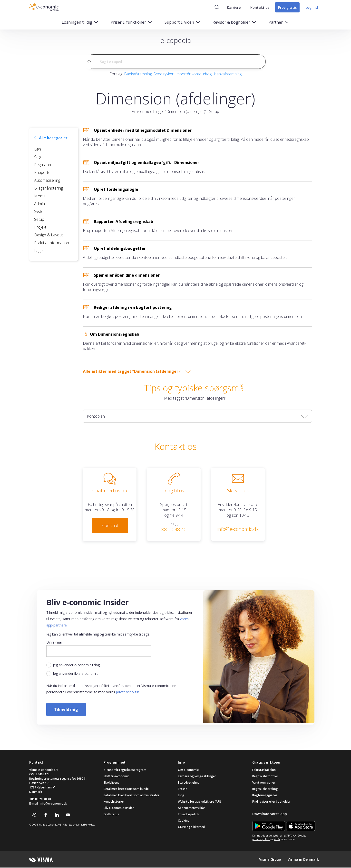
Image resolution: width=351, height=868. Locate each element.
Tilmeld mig (66, 710)
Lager (39, 251)
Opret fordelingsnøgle (116, 190)
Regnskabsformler (265, 777)
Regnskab (43, 165)
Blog (181, 796)
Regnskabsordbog (265, 789)
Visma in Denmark (303, 860)
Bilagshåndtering (49, 188)
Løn (38, 149)
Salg (38, 157)
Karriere (232, 7)
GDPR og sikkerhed (191, 827)
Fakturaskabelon (264, 770)
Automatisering (47, 181)
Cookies (184, 821)
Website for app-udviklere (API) (200, 802)
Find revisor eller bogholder (271, 802)
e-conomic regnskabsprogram (125, 770)
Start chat (110, 526)
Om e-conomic (188, 770)
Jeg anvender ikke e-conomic (76, 674)
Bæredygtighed (189, 783)
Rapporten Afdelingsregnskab (123, 222)
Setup (39, 220)
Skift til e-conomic (116, 777)
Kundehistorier (114, 802)
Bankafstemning (138, 74)
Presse (183, 789)
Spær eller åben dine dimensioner (127, 275)
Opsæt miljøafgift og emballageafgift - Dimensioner (146, 163)
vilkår (277, 840)
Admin (39, 204)
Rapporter (43, 173)
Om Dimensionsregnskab (115, 334)
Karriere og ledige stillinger (197, 777)
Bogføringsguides (265, 796)
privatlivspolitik (127, 692)
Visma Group (270, 860)
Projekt (40, 227)
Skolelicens (111, 783)
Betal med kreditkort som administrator (132, 796)
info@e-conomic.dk (53, 804)
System (40, 212)
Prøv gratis (286, 7)
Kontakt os (258, 7)
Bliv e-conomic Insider (119, 808)
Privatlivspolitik (189, 815)
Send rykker (164, 74)
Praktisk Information (52, 243)
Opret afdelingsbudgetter (120, 249)
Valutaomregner (264, 783)
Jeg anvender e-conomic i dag (76, 665)
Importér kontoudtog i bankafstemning (208, 74)
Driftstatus (111, 815)
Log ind (312, 7)
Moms (40, 196)
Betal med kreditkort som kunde (126, 789)
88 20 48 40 (43, 800)
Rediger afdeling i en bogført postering (133, 308)
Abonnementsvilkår (191, 808)
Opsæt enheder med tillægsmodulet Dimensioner (143, 131)
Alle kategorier (53, 138)
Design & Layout (49, 235)
